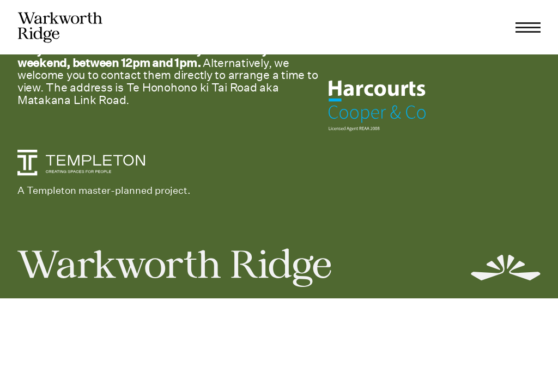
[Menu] (528, 27)
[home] (60, 27)
